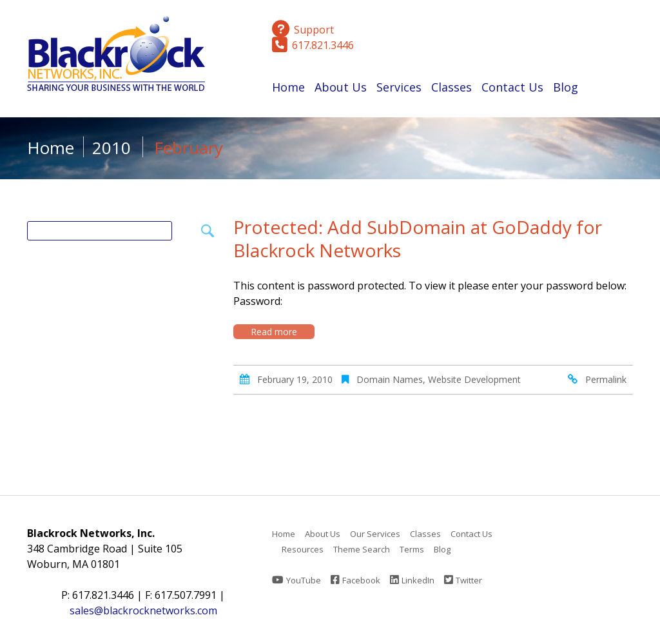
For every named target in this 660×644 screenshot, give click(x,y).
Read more (274, 332)
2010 (112, 148)
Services (399, 90)
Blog (566, 87)
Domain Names (390, 379)
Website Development (474, 379)
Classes (451, 90)
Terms (412, 549)
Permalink (606, 379)
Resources (303, 549)
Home (288, 87)
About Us (341, 90)
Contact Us (512, 87)
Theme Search (362, 549)
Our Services (375, 534)
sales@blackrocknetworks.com (143, 610)
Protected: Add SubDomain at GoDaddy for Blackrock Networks (418, 239)
